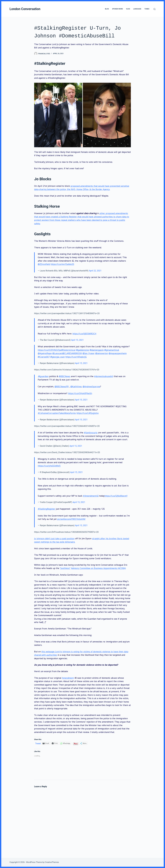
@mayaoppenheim (118, 353)
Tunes (147, 9)
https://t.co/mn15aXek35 (62, 264)
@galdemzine (82, 350)
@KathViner (76, 387)
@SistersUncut (68, 350)
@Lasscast (57, 353)
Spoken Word (117, 9)
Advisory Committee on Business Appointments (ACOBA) (98, 568)
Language (137, 9)
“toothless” (65, 568)
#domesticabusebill (104, 376)
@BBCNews (65, 376)
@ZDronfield (44, 264)
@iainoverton (102, 353)
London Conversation (25, 9)
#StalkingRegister (46, 509)
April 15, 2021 (77, 340)
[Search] (154, 9)
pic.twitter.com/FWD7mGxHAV (71, 519)
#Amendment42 (91, 496)
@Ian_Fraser (89, 353)
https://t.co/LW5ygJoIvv (88, 413)
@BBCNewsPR (62, 387)
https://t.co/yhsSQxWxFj (49, 466)
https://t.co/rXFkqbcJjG (76, 357)
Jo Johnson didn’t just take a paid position (54, 539)
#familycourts (91, 433)
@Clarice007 (44, 357)
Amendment (68, 678)
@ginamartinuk (112, 350)
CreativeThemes (52, 862)
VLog (128, 9)
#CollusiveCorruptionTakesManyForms (57, 413)
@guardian (43, 376)
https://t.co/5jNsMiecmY (116, 496)
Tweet (38, 743)
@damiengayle (97, 350)
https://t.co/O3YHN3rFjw (49, 350)
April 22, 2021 (95, 271)
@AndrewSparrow (91, 387)
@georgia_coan (57, 357)
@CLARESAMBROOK (72, 353)
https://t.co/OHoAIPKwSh (80, 393)
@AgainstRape (45, 353)
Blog (107, 9)
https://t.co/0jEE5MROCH (84, 334)
